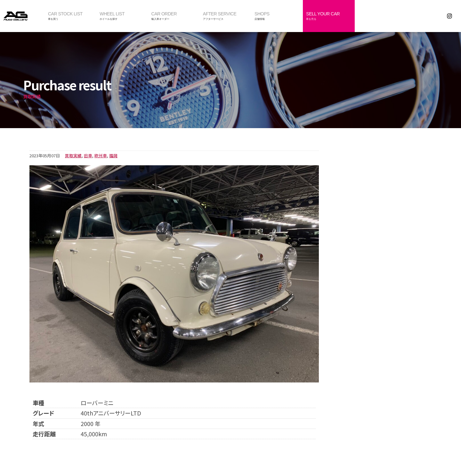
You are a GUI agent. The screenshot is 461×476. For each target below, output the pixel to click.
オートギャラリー (22, 16)
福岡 (113, 156)
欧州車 (101, 156)
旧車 (88, 156)
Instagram (449, 16)
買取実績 (73, 156)
